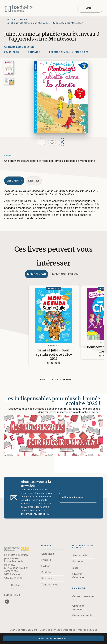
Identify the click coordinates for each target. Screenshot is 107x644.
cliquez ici (43, 514)
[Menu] (90, 8)
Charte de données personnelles (58, 630)
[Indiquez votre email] (74, 498)
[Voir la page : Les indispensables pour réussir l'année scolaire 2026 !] (53, 429)
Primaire (23, 19)
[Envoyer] (93, 498)
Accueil (11, 19)
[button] (34, 52)
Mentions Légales (88, 630)
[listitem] (7, 602)
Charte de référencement (23, 630)
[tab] (14, 181)
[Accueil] (19, 8)
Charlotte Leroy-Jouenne (19, 47)
